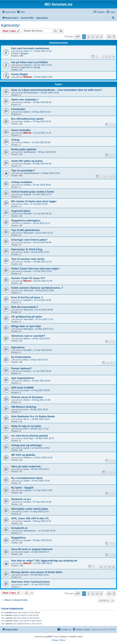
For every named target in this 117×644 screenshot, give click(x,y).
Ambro (26, 142)
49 (113, 567)
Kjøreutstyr (10, 25)
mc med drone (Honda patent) (29, 436)
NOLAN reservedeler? (25, 307)
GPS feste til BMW (22, 388)
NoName (28, 77)
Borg (26, 360)
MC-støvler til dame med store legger (34, 201)
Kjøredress (18, 347)
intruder (27, 102)
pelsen (26, 381)
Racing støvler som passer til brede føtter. (37, 572)
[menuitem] (21, 12)
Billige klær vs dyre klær (26, 326)
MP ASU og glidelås (23, 455)
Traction (27, 262)
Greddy (27, 185)
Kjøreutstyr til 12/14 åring (27, 249)
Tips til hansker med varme (28, 259)
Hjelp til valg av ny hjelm (26, 426)
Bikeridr (27, 133)
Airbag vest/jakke (22, 182)
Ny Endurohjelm (21, 357)
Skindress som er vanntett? (28, 336)
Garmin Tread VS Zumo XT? (28, 278)
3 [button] (93, 37)
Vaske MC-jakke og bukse (27, 161)
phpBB (48, 637)
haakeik (27, 521)
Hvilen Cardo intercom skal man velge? (35, 269)
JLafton (27, 121)
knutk (26, 469)
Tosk (26, 204)
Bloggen (25, 53)
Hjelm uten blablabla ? (25, 100)
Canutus (27, 65)
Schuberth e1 (19, 528)
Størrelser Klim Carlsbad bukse (30, 582)
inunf (26, 409)
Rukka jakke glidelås (24, 149)
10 (113, 57)
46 (101, 567)
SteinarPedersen (31, 173)
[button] (78, 37)
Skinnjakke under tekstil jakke (30, 509)
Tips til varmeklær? (23, 171)
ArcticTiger (28, 438)
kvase (26, 390)
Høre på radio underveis (26, 466)
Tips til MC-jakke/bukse (25, 230)
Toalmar (27, 194)
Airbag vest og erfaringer (27, 445)
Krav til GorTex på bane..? (27, 297)
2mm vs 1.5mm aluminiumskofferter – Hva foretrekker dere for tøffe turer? (57, 90)
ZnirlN (26, 481)
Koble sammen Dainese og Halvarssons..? (37, 288)
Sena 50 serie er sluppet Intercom (32, 549)
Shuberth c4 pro (21, 499)
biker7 (26, 584)
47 (105, 567)
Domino (27, 223)
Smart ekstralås (21, 130)
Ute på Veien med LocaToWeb (29, 62)
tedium (27, 112)
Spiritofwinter (30, 152)
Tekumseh (28, 233)
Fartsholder (18, 109)
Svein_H (27, 51)
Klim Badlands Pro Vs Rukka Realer (33, 416)
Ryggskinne (19, 538)
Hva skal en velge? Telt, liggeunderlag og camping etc (44, 561)
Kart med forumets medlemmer (30, 48)
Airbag (15, 140)
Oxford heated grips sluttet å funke (33, 192)
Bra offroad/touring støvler (28, 119)
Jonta (26, 252)
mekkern (27, 300)
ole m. (26, 419)
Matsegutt (28, 329)
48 (109, 567)
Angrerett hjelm (21, 211)
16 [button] (109, 37)
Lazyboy (27, 490)
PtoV (26, 429)
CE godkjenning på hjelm (27, 317)
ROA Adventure (31, 93)
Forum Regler (20, 74)
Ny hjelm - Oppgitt (22, 488)
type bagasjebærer (23, 378)
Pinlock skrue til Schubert (27, 397)
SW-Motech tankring (24, 407)
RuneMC (28, 214)
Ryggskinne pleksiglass (26, 221)
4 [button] (97, 37)
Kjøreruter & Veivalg (30, 67)
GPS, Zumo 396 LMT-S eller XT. (30, 518)
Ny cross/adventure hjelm (27, 478)
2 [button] (88, 37)
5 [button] (101, 37)
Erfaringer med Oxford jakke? (29, 240)
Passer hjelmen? (21, 368)
